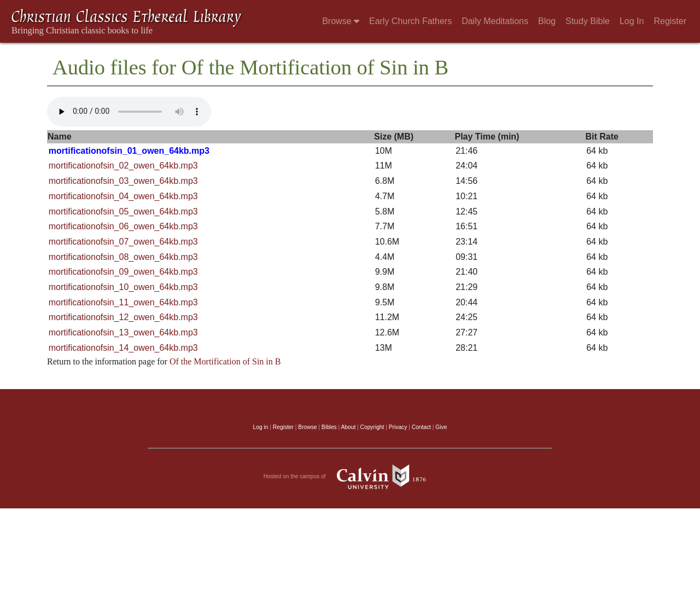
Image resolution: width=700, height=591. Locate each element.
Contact (421, 427)
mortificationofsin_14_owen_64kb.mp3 (123, 348)
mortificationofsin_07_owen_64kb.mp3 (123, 242)
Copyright (372, 427)
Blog (547, 21)
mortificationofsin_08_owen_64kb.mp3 (123, 257)
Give (441, 427)
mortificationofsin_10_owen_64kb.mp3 (123, 287)
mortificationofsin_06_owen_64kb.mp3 (123, 226)
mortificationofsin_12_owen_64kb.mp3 (123, 317)
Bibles (329, 427)
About (348, 427)
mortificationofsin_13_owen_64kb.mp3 (123, 332)
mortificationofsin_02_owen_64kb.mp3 (123, 166)
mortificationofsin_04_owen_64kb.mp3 (123, 196)
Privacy (398, 427)
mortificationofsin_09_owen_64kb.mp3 (123, 272)
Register (670, 21)
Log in (261, 427)
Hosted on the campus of (350, 477)
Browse (341, 21)
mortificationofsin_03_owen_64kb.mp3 (123, 181)
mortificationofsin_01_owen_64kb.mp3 (129, 151)
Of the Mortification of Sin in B (225, 361)
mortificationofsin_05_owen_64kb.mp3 (123, 212)
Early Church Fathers (410, 21)
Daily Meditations (495, 21)
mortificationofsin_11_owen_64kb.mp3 (123, 302)
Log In (632, 21)
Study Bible (588, 21)
